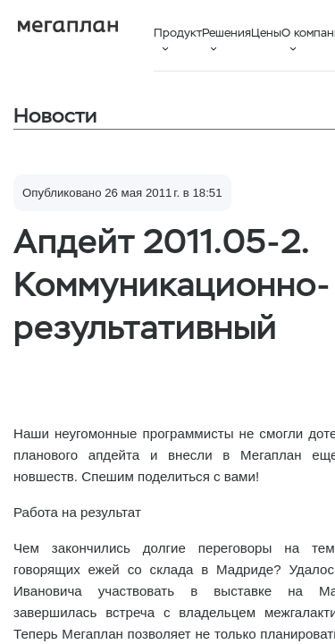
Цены (266, 33)
